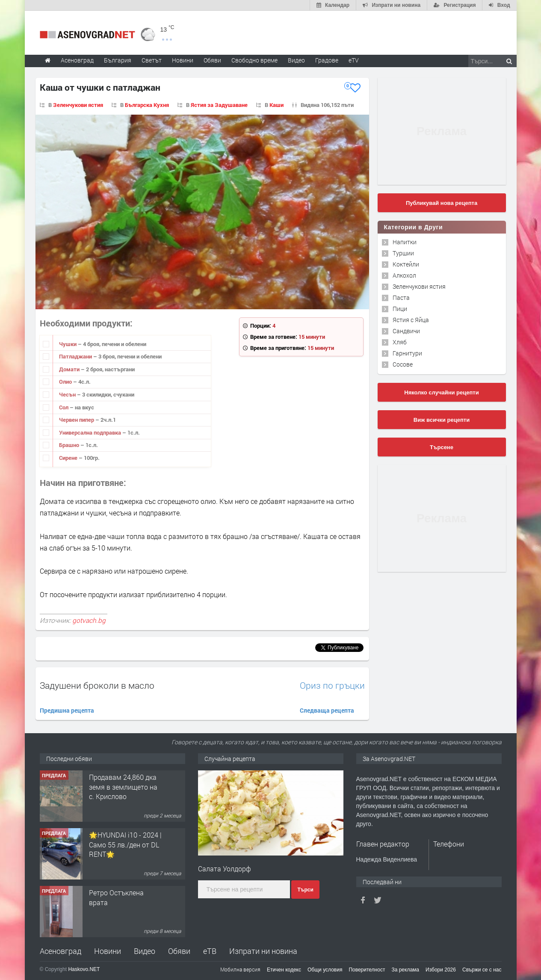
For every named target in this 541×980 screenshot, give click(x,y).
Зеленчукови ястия (78, 105)
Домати (70, 369)
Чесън (68, 394)
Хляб (400, 342)
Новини (183, 60)
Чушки (68, 344)
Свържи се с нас (482, 970)
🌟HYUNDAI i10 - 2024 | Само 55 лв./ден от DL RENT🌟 (125, 844)
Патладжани (76, 356)
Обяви (179, 951)
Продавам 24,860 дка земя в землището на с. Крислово (123, 787)
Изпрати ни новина (263, 951)
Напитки (405, 242)
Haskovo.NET (84, 969)
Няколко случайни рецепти (441, 392)
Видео (145, 951)
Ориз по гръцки (332, 685)
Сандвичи (406, 331)
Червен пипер (77, 420)
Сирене (69, 458)
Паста (401, 298)
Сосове (403, 364)
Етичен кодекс (284, 970)
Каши (276, 105)
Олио (66, 382)
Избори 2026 (441, 970)
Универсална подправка (91, 432)
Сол (64, 407)
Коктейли (406, 264)
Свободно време (254, 60)
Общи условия (325, 970)
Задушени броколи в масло (97, 685)
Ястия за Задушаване (219, 105)
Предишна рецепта (67, 710)
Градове (327, 60)
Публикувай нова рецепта (442, 203)
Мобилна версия (240, 969)
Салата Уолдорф (225, 869)
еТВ (210, 951)
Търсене (442, 447)
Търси (305, 890)
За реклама (405, 970)
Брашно (70, 445)
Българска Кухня (147, 105)
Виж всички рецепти (442, 420)
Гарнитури (407, 353)
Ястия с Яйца (411, 320)
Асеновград (61, 951)
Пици (400, 309)
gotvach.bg (89, 620)
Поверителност (367, 970)
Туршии (403, 253)
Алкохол (404, 275)
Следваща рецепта (327, 710)
